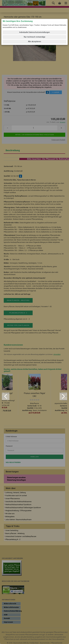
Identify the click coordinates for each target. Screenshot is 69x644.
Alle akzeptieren (34, 42)
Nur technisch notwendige (35, 37)
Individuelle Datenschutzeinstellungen (34, 32)
